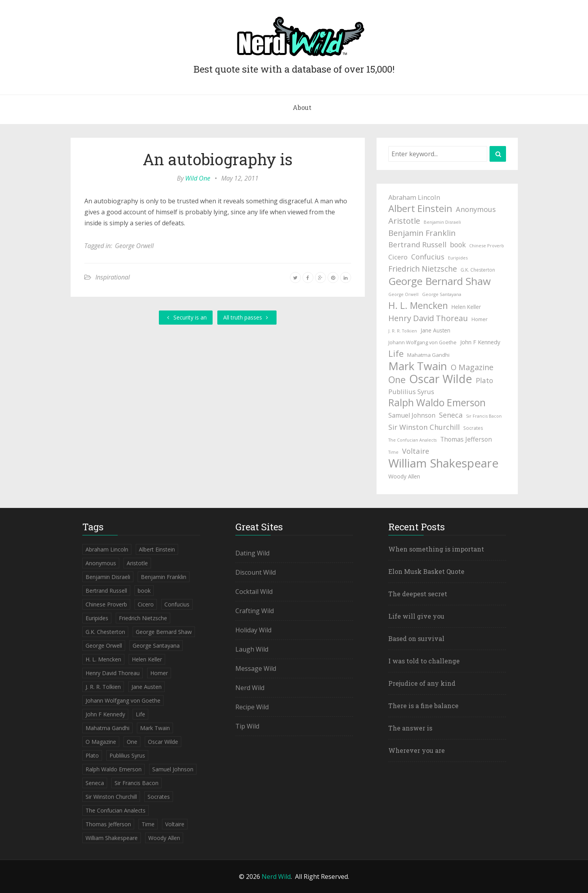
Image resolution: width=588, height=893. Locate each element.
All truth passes (247, 317)
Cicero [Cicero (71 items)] (398, 257)
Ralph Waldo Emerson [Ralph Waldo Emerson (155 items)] (437, 403)
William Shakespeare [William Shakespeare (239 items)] (443, 463)
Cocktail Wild (254, 592)
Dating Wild (252, 553)
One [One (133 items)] (397, 380)
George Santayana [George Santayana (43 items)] (442, 294)
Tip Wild (247, 726)
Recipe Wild (252, 707)
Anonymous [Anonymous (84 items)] (476, 209)
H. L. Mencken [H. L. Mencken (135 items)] (418, 305)
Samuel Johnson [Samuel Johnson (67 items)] (412, 415)
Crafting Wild (255, 611)
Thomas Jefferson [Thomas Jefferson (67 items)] (466, 439)
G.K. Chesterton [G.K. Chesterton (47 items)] (478, 270)
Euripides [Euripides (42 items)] (458, 258)
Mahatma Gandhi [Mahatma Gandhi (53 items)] (428, 355)
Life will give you (416, 616)
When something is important (436, 549)
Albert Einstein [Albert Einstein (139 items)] (420, 208)
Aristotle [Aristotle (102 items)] (404, 221)
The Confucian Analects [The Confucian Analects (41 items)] (412, 440)
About (302, 107)
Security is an (186, 317)
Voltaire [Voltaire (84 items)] (416, 451)
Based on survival (416, 638)
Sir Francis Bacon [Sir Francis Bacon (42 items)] (484, 416)
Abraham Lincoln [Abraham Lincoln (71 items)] (414, 197)
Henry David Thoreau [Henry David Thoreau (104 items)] (428, 318)
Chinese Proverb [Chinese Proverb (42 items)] (487, 246)
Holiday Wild (253, 630)
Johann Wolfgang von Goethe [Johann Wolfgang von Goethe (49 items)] (422, 342)
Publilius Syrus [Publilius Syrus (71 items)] (411, 392)
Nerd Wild (250, 688)
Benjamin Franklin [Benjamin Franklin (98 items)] (422, 233)
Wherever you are (417, 750)
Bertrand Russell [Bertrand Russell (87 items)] (417, 244)
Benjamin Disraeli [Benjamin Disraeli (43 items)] (442, 222)
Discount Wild (256, 572)
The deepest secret (418, 594)
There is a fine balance (423, 706)
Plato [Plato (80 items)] (484, 380)
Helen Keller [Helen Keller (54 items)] (466, 307)
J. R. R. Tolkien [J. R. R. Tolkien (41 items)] (403, 331)
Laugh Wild (252, 649)
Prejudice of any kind (422, 683)
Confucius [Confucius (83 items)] (428, 257)
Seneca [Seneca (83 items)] (451, 415)
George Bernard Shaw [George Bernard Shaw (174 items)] (440, 281)
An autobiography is (218, 159)
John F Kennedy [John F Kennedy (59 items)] (480, 342)
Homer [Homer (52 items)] (480, 319)
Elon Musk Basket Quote (426, 571)
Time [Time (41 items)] (393, 452)
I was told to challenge (424, 661)
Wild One (198, 178)
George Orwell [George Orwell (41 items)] (403, 294)
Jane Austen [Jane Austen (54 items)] (435, 330)
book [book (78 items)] (458, 245)
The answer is (410, 728)
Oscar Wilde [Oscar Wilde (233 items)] (441, 379)
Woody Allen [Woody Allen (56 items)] (404, 476)
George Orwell (134, 246)
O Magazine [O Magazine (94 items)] (472, 367)
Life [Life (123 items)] (396, 354)
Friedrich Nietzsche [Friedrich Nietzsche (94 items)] (423, 269)
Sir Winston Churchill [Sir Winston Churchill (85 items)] (424, 427)
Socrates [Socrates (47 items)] (473, 428)
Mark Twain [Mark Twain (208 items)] (418, 366)
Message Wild (256, 668)
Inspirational (113, 277)
